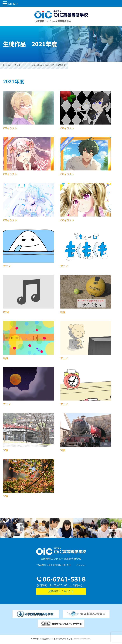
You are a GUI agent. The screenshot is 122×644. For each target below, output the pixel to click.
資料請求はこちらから (61, 591)
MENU (13, 4)
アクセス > (81, 565)
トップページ (9, 65)
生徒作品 (38, 65)
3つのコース (25, 65)
